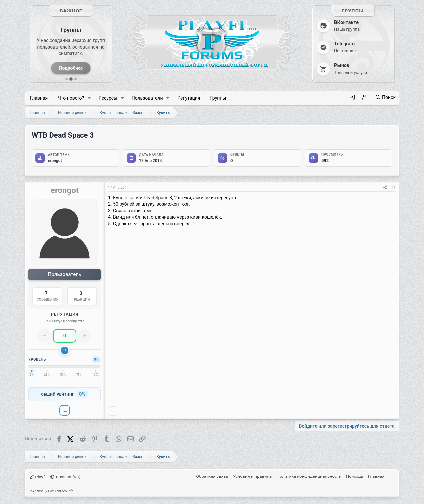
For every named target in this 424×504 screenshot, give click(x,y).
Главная (39, 98)
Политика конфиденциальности (309, 477)
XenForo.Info (64, 491)
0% (82, 394)
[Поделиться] (385, 187)
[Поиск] (385, 98)
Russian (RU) (65, 477)
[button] (89, 99)
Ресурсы (108, 98)
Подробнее (71, 68)
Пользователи (147, 98)
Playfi (38, 477)
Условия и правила (252, 477)
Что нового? (71, 98)
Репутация (189, 98)
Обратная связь (212, 477)
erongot (55, 161)
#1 (393, 187)
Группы (218, 98)
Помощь (355, 477)
